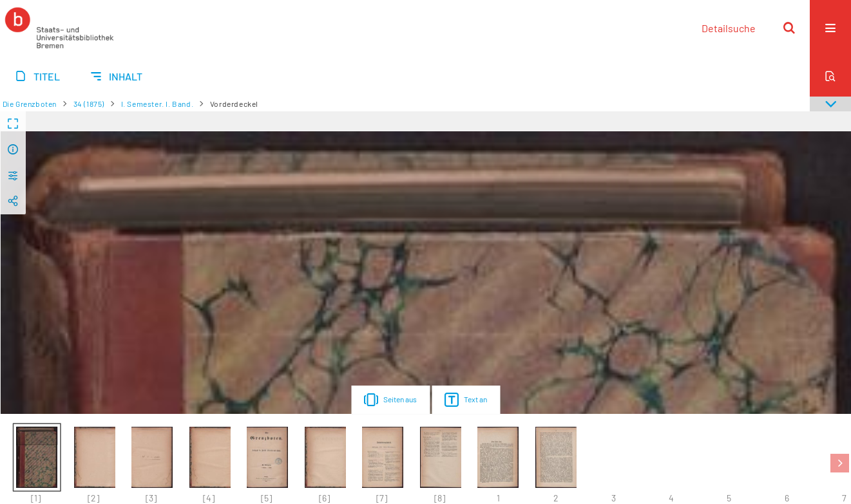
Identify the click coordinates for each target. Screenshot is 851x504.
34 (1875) (89, 104)
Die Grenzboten (30, 104)
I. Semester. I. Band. (158, 104)
